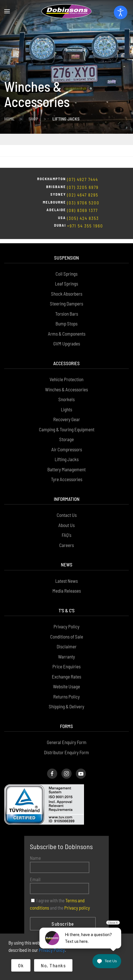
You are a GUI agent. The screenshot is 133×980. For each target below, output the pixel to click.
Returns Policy (66, 670)
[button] (7, 11)
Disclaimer (67, 620)
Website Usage (66, 660)
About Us (66, 498)
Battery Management (66, 443)
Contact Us (67, 488)
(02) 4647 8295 (83, 172)
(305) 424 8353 (83, 196)
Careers (66, 518)
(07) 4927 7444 (83, 157)
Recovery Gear (67, 392)
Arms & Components (67, 307)
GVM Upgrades (67, 317)
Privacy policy (77, 881)
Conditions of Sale (67, 610)
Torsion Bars (67, 287)
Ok (21, 965)
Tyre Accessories (67, 452)
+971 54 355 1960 (85, 203)
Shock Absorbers (67, 267)
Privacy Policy (66, 600)
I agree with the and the (60, 877)
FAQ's (66, 508)
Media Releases (67, 564)
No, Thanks (53, 965)
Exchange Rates (66, 650)
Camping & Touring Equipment (67, 403)
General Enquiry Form (67, 715)
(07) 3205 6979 (83, 165)
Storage (66, 412)
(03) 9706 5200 (83, 180)
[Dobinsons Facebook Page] (52, 747)
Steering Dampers (66, 277)
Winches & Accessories (66, 363)
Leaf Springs (66, 257)
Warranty (66, 630)
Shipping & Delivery (66, 680)
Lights (66, 383)
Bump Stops (66, 297)
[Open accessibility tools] (121, 12)
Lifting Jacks (67, 432)
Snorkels (66, 372)
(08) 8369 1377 (82, 188)
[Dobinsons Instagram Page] (66, 747)
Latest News (66, 554)
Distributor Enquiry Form (66, 725)
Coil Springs (66, 247)
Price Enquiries (66, 640)
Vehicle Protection (66, 352)
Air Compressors (67, 423)
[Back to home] (66, 11)
